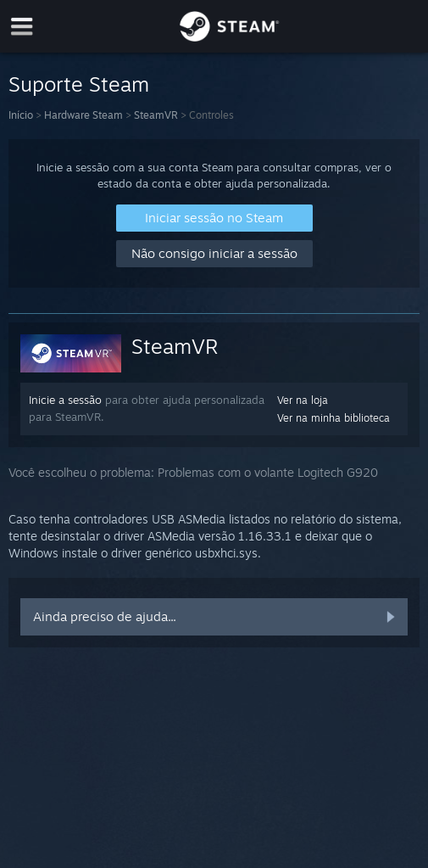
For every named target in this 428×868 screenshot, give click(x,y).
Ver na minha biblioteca (334, 418)
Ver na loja (303, 400)
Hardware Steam (83, 115)
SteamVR (156, 115)
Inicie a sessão (65, 400)
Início (21, 115)
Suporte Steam (79, 84)
